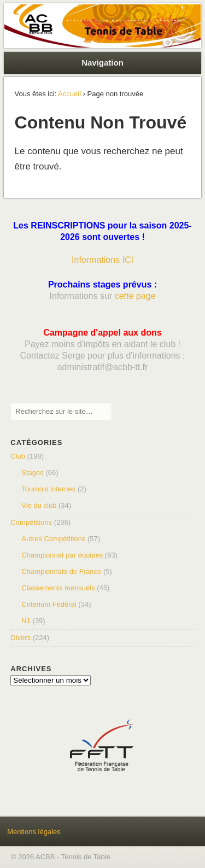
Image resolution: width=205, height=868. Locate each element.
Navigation (102, 63)
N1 (26, 621)
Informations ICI (102, 260)
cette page (135, 296)
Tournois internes (48, 489)
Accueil (69, 94)
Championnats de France (61, 571)
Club (18, 456)
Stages (32, 473)
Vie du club (39, 505)
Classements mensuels (58, 588)
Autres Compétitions (53, 539)
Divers (20, 638)
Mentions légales (34, 832)
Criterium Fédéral (49, 604)
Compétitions (31, 522)
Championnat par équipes (62, 555)
